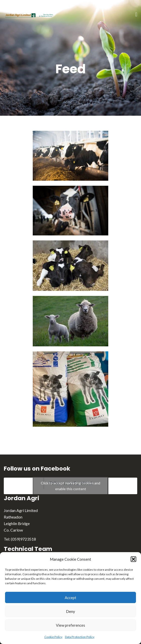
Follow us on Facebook (37, 469)
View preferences (70, 625)
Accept (70, 598)
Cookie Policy (53, 637)
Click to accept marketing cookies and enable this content (70, 486)
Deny (70, 611)
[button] (133, 559)
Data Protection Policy (80, 637)
